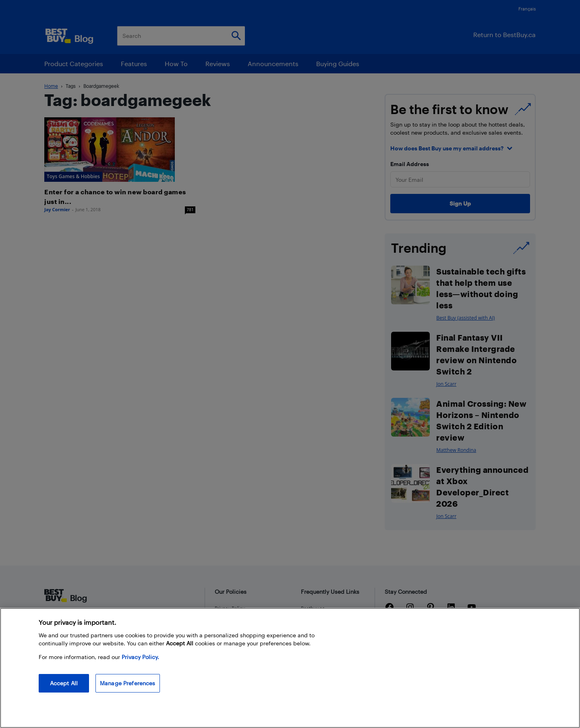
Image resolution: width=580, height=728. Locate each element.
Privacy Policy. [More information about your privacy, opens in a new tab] (140, 657)
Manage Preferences (128, 683)
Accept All (64, 683)
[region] (290, 668)
